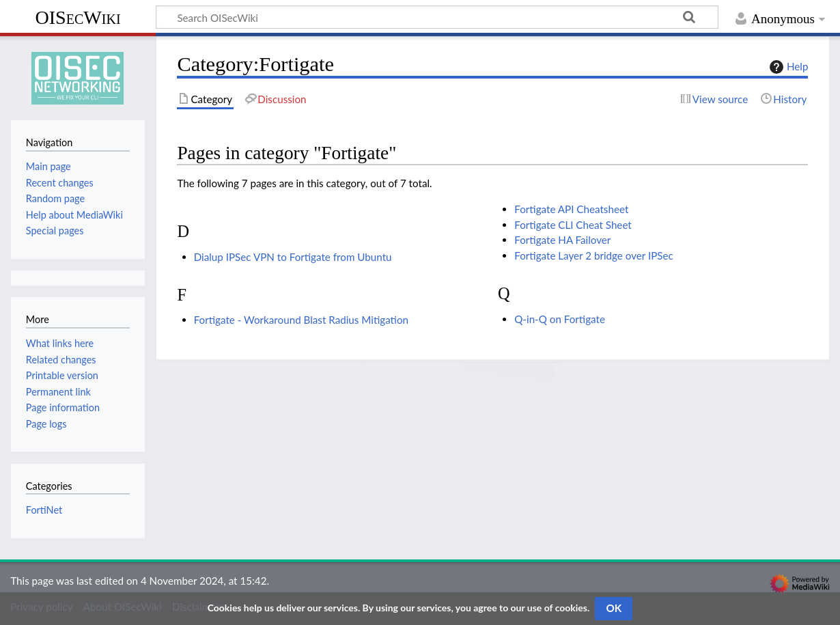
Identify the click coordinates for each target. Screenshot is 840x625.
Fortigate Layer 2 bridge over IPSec (594, 255)
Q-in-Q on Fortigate (560, 319)
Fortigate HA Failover (562, 240)
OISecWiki (78, 17)
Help (787, 67)
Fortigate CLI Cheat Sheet (573, 225)
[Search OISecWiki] (437, 17)
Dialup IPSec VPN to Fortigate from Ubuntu (293, 257)
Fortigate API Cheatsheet (571, 209)
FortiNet (44, 510)
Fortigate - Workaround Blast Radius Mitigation (301, 320)
